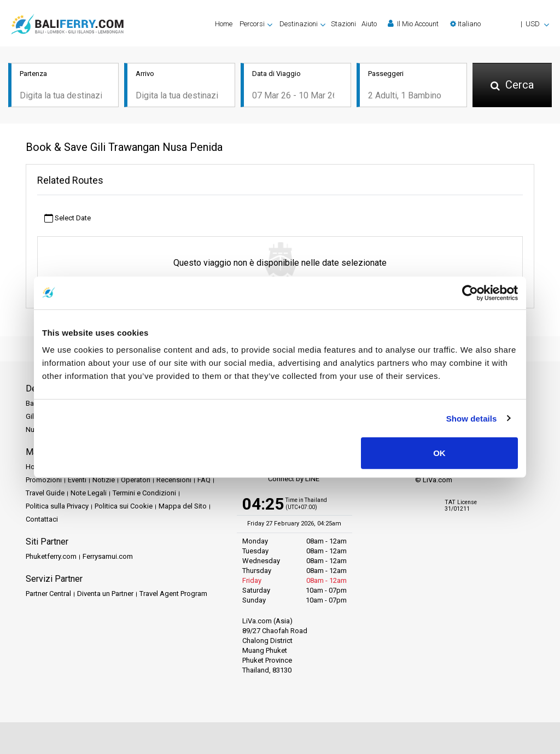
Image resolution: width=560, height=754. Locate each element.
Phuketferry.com (51, 557)
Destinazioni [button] (299, 24)
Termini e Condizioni (144, 493)
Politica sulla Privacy (57, 507)
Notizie (104, 480)
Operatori (136, 480)
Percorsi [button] (252, 24)
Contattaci (42, 520)
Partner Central (48, 594)
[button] (500, 24)
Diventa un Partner (105, 594)
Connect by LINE (281, 480)
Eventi (77, 480)
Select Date (68, 218)
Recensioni (174, 480)
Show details (472, 418)
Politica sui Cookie (124, 507)
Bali (31, 404)
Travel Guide (45, 493)
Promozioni (44, 480)
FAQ (204, 480)
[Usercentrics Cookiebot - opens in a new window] (470, 293)
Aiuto (369, 24)
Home (224, 24)
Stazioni (343, 24)
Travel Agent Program (173, 594)
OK (439, 453)
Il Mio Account (413, 24)
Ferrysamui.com (108, 557)
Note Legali (89, 493)
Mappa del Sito (183, 507)
